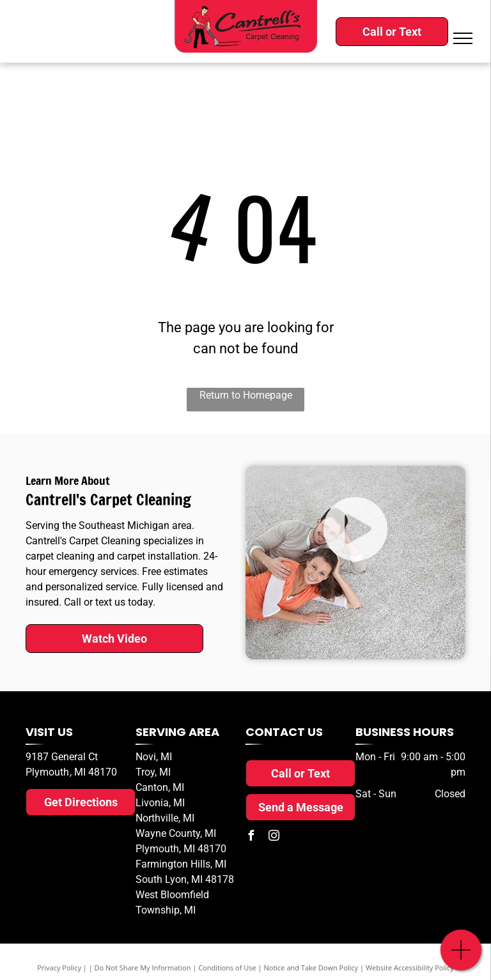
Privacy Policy (59, 968)
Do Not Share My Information (143, 968)
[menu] (463, 38)
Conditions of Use (227, 968)
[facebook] (251, 837)
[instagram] (274, 837)
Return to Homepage (246, 395)
